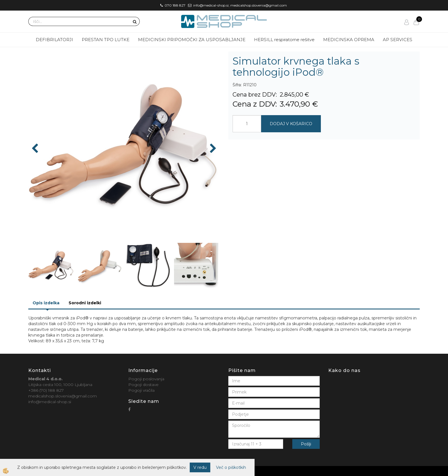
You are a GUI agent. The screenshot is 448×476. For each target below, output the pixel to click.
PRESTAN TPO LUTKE (106, 40)
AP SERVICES (398, 40)
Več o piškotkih (231, 467)
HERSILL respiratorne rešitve (284, 40)
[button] (212, 149)
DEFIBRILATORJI (54, 40)
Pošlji (306, 444)
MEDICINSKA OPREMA (349, 40)
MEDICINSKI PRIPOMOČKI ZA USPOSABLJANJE (192, 40)
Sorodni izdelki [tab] (85, 303)
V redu (200, 467)
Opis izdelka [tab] (46, 303)
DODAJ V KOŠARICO (291, 124)
